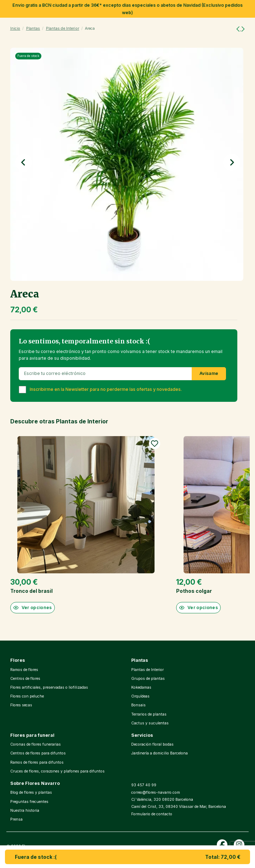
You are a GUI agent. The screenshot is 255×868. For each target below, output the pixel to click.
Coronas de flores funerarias (36, 744)
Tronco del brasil (31, 591)
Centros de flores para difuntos (38, 753)
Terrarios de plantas (149, 714)
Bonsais (138, 705)
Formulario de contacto (152, 814)
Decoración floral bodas (152, 744)
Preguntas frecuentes (29, 802)
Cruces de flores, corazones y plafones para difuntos (57, 771)
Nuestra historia (25, 811)
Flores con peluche (27, 696)
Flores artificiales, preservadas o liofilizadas (49, 687)
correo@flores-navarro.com (156, 792)
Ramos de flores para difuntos (37, 762)
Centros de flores (25, 679)
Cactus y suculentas (150, 723)
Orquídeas (140, 696)
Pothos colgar (194, 591)
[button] (24, 162)
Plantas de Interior (147, 670)
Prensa (16, 819)
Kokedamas (141, 687)
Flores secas (21, 705)
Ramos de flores (24, 670)
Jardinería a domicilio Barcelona (160, 753)
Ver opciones (33, 608)
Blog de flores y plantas (31, 792)
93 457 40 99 (144, 785)
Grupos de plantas (148, 679)
